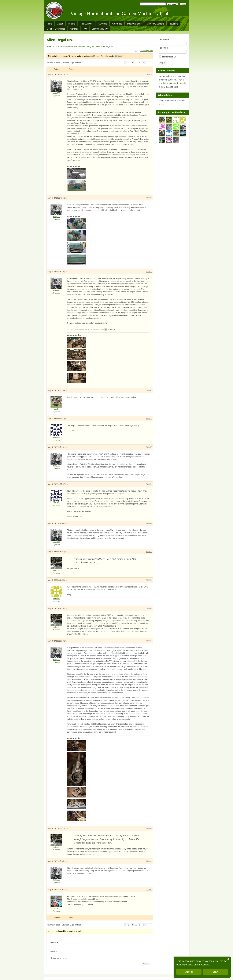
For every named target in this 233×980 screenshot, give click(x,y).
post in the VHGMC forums (171, 83)
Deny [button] (215, 972)
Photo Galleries (134, 24)
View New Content (155, 24)
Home (49, 24)
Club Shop (117, 24)
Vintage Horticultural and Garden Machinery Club (120, 14)
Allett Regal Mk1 (146, 51)
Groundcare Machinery (70, 46)
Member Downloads (56, 29)
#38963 (149, 608)
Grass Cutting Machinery (90, 46)
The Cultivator (87, 24)
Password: (54, 951)
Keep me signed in (59, 958)
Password (173, 50)
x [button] (228, 959)
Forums (72, 24)
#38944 (149, 272)
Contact (74, 29)
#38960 (149, 523)
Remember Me (168, 57)
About (60, 24)
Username (173, 42)
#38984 (149, 828)
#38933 (149, 198)
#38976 (149, 641)
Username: (54, 942)
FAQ (85, 29)
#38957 (149, 447)
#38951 (149, 390)
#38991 (149, 890)
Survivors (103, 24)
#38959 (149, 484)
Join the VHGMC (100, 29)
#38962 (149, 580)
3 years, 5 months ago (103, 56)
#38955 (149, 419)
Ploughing (174, 24)
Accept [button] (189, 972)
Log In (146, 963)
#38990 (149, 861)
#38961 (149, 552)
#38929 (149, 74)
